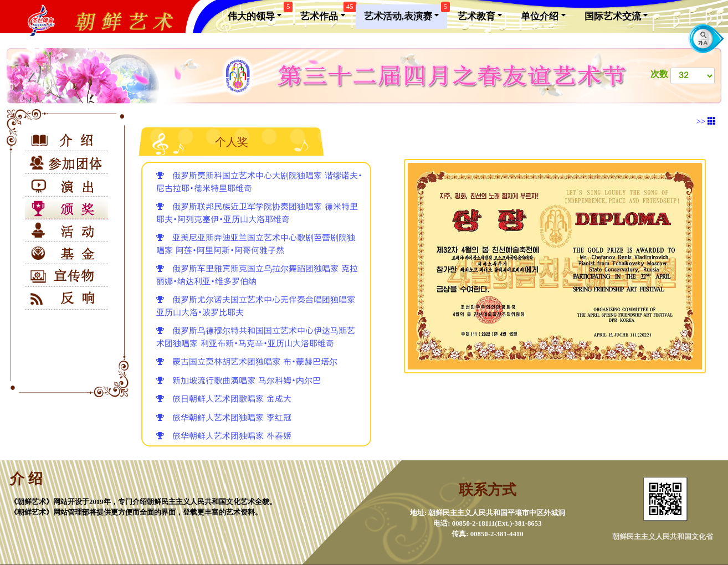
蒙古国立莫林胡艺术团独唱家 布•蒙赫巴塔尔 (247, 362)
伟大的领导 (259, 13)
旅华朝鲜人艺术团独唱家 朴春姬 (224, 436)
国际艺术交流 (616, 16)
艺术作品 (327, 13)
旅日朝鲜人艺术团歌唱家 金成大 (224, 399)
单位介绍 (543, 16)
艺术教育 (480, 16)
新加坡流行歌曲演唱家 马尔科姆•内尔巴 (239, 381)
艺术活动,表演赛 (406, 13)
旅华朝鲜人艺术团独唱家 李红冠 (224, 418)
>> (706, 121)
